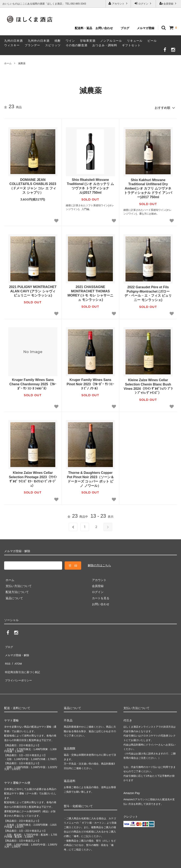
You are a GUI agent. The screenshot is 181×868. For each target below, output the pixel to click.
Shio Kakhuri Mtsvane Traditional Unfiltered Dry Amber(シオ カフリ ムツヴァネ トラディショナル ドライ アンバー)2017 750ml (148, 187)
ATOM (16, 657)
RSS (7, 657)
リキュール (135, 41)
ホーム (8, 63)
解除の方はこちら (99, 564)
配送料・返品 (83, 28)
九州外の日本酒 (39, 41)
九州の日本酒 (13, 41)
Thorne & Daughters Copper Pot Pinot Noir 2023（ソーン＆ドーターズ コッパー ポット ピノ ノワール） (90, 478)
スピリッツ (53, 45)
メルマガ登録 (146, 28)
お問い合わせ (104, 28)
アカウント (118, 3)
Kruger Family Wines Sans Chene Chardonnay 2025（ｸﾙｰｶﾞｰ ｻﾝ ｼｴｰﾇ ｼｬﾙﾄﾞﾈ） (33, 383)
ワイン (70, 41)
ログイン (143, 3)
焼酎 (58, 41)
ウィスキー (12, 45)
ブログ (125, 28)
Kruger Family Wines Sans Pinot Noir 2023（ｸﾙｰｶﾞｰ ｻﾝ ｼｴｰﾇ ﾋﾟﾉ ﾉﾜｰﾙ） (90, 383)
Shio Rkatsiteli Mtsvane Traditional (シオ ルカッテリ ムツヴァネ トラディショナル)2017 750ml (90, 185)
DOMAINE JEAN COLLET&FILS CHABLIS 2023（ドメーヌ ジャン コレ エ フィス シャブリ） (33, 185)
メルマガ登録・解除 (17, 651)
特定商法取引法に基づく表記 (23, 663)
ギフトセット (131, 45)
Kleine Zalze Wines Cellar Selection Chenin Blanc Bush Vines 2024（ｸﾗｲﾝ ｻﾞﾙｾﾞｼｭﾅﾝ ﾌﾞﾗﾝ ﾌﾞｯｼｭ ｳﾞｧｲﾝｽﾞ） (148, 385)
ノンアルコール (111, 41)
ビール (152, 41)
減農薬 (22, 63)
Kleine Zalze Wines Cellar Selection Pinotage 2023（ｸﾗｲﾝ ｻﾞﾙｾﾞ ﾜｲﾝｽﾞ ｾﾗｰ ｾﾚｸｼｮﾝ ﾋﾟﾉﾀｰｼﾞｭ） (33, 478)
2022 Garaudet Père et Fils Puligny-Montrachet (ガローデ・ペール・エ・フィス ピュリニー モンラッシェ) (148, 292)
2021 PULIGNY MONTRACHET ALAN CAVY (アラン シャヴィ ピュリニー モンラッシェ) (33, 290)
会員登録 (168, 3)
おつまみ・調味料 (105, 45)
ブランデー (32, 45)
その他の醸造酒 (77, 45)
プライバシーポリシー (19, 669)
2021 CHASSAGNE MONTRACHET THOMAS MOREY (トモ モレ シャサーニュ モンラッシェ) (90, 292)
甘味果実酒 (88, 41)
